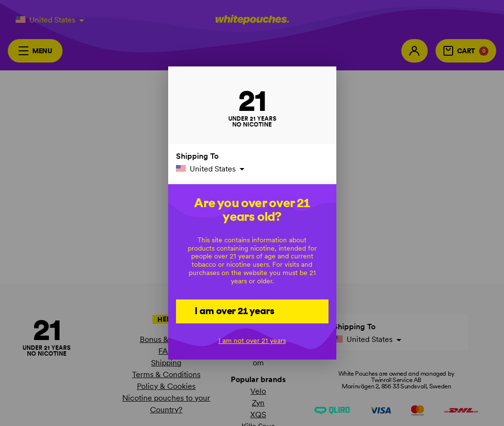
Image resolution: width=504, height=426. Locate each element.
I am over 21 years (234, 311)
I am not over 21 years (252, 341)
